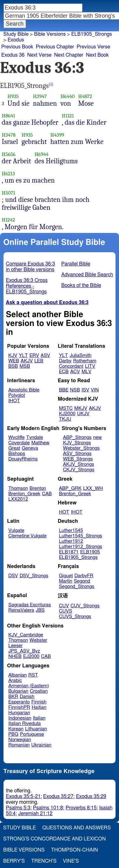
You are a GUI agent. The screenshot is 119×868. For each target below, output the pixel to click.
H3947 (40, 96)
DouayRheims (23, 459)
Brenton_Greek (24, 494)
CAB (47, 494)
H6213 (8, 174)
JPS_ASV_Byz (24, 651)
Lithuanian (36, 729)
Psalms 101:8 (48, 808)
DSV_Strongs (34, 576)
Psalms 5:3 (18, 808)
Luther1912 (71, 541)
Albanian (17, 675)
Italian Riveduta (24, 724)
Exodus (16, 40)
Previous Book (17, 47)
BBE (64, 390)
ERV (34, 356)
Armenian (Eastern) (29, 686)
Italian (39, 718)
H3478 (9, 135)
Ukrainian (41, 745)
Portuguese (32, 734)
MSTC (66, 408)
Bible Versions (50, 34)
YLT (23, 356)
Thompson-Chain (75, 850)
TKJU (65, 419)
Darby (65, 361)
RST (33, 675)
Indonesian (20, 718)
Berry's (14, 861)
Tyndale (35, 437)
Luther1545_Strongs (81, 536)
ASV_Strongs (77, 454)
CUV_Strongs (85, 606)
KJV (13, 356)
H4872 (85, 96)
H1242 (9, 220)
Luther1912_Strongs (81, 547)
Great (14, 448)
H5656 (9, 154)
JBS (40, 610)
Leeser (15, 646)
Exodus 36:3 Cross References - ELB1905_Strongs (27, 286)
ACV (75, 372)
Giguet (66, 576)
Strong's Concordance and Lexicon (54, 839)
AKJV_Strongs (78, 464)
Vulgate (16, 531)
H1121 (68, 116)
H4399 (57, 135)
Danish (27, 697)
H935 (13, 96)
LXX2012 (18, 499)
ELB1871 (69, 552)
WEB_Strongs (78, 459)
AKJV (27, 361)
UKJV (83, 414)
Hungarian (19, 713)
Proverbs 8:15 (81, 808)
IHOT (14, 401)
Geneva (30, 448)
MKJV (81, 408)
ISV (85, 390)
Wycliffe (16, 437)
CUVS (66, 611)
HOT (64, 512)
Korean (16, 729)
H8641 (9, 116)
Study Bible (16, 34)
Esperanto (19, 702)
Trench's (44, 861)
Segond (82, 581)
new (98, 437)
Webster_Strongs (81, 448)
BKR (13, 697)
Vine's (71, 861)
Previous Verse (93, 47)
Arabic (15, 681)
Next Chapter (69, 55)
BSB (13, 366)
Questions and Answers (76, 828)
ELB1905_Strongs (92, 34)
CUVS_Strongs (75, 617)
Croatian (39, 691)
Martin (66, 581)
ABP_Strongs (77, 437)
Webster (38, 640)
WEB (14, 361)
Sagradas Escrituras (30, 605)
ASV (45, 356)
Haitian (39, 707)
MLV (86, 372)
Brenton (38, 488)
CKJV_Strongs (79, 470)
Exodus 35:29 (91, 796)
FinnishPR (19, 707)
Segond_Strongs (77, 587)
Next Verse (40, 55)
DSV (13, 576)
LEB (39, 361)
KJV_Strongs (77, 443)
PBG (13, 734)
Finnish (39, 702)
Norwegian (20, 740)
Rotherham (85, 361)
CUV (64, 606)
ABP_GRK (70, 488)
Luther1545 (71, 531)
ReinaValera (21, 610)
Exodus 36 (13, 55)
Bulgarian (18, 691)
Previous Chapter (55, 47)
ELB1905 (90, 552)
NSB (75, 390)
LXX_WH (93, 488)
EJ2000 (31, 656)
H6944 (42, 154)
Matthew (40, 443)
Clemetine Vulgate (27, 536)
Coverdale (19, 443)
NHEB (15, 656)
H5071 (9, 193)
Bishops (17, 454)
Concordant (71, 366)
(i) (51, 84)
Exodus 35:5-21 (23, 796)
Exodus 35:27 (58, 796)
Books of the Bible (81, 285)
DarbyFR (84, 576)
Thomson (18, 488)
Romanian (19, 745)
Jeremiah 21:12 (35, 814)
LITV (90, 366)
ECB (64, 372)
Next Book (97, 55)
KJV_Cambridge (26, 635)
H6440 (67, 96)
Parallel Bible (76, 264)
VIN (95, 390)
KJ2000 (67, 414)
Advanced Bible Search (87, 275)
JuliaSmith (80, 356)
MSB (25, 366)
